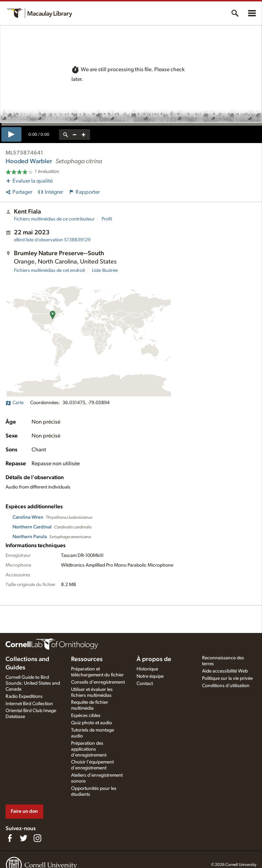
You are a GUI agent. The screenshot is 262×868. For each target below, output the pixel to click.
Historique (147, 669)
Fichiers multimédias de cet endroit (49, 270)
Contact (145, 684)
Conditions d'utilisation (226, 686)
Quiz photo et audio (91, 723)
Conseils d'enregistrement (98, 682)
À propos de (154, 659)
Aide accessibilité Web (225, 671)
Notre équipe (150, 676)
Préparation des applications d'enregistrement (89, 749)
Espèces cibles (86, 716)
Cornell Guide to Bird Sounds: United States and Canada (33, 683)
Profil (107, 219)
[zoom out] (75, 135)
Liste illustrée (105, 270)
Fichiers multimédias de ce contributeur (54, 219)
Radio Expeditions (24, 696)
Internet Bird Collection (29, 704)
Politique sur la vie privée (227, 678)
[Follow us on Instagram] (37, 838)
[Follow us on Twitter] (24, 838)
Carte (15, 403)
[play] (11, 134)
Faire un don (24, 811)
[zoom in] (84, 135)
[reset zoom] (65, 135)
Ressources (87, 659)
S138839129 (52, 240)
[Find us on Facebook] (10, 838)
